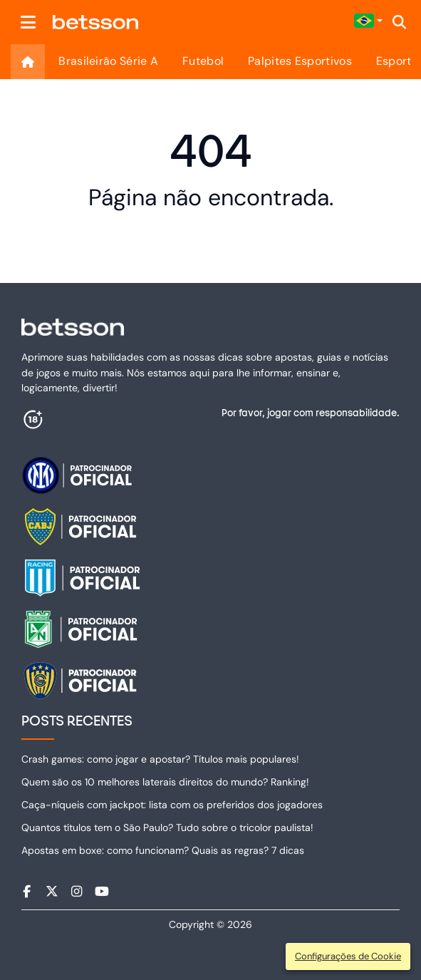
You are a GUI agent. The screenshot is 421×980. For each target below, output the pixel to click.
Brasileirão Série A (108, 61)
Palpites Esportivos (300, 61)
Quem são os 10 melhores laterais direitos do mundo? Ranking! (165, 782)
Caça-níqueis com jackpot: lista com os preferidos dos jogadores (172, 805)
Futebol (203, 61)
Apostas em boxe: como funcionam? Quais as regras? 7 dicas (163, 850)
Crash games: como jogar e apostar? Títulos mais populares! (160, 759)
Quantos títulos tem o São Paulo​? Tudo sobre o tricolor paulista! (167, 827)
